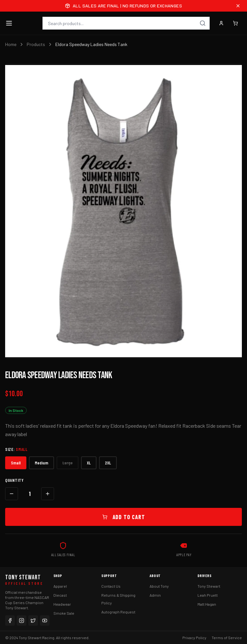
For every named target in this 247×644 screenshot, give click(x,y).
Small (16, 463)
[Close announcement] (238, 6)
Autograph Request (118, 612)
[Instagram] (22, 621)
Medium (41, 463)
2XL (108, 463)
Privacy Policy (194, 638)
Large (68, 463)
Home (11, 44)
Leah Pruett (208, 595)
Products (36, 44)
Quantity (14, 480)
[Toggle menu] (9, 23)
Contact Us (111, 586)
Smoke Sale (64, 613)
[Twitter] (33, 621)
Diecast (60, 595)
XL (89, 463)
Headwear (62, 604)
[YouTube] (45, 621)
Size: (16, 449)
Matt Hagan (207, 604)
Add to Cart (124, 517)
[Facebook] (10, 621)
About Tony (159, 586)
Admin (155, 595)
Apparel (60, 586)
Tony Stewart (209, 586)
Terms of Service (227, 638)
